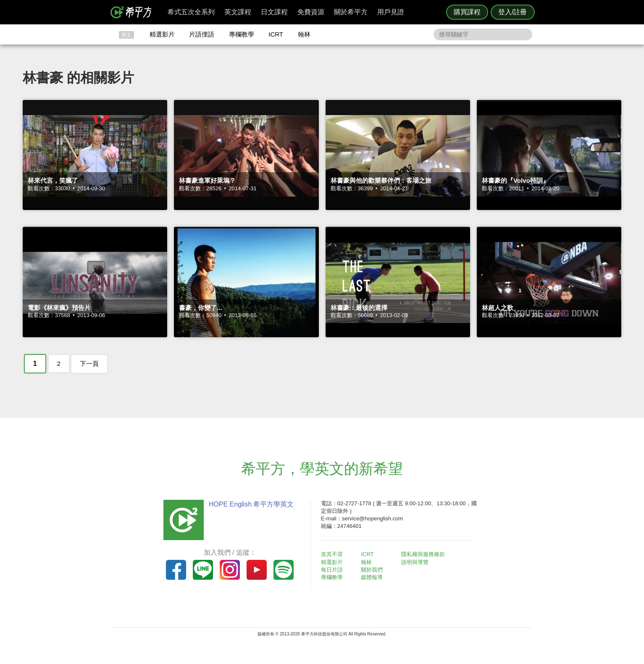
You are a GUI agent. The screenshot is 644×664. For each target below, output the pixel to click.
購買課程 (467, 12)
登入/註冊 (513, 12)
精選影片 (162, 34)
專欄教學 (242, 34)
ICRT (276, 34)
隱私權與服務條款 (423, 554)
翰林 (304, 34)
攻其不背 (332, 554)
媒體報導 (372, 577)
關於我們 (372, 570)
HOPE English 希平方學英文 (251, 504)
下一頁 (89, 363)
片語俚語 (202, 34)
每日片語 (332, 570)
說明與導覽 (415, 562)
